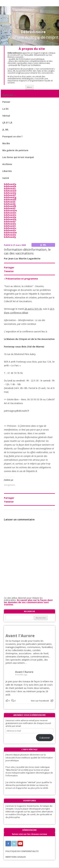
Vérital (6, 116)
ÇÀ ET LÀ (7, 123)
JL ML (43, 245)
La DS (5, 109)
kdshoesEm (10, 211)
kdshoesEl (10, 208)
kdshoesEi (10, 202)
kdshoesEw (10, 233)
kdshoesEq (10, 219)
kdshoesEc (10, 188)
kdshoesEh (10, 200)
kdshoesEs (10, 224)
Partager (9, 267)
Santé (6, 178)
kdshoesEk (10, 206)
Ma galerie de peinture (15, 150)
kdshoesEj (10, 204)
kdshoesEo (10, 215)
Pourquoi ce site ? (12, 136)
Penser (6, 102)
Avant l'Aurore (20, 636)
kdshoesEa (10, 184)
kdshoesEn (10, 213)
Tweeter (9, 271)
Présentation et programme (22, 279)
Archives (7, 164)
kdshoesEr (10, 222)
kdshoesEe (10, 193)
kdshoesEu (10, 228)
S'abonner (45, 738)
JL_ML (6, 130)
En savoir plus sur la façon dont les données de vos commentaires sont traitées (28, 602)
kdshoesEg (10, 197)
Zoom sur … (9, 95)
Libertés (7, 171)
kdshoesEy (10, 237)
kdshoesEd (10, 191)
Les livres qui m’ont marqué (18, 157)
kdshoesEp (10, 217)
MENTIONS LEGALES (16, 857)
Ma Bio (6, 143)
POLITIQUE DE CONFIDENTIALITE (22, 851)
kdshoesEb (10, 186)
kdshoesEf (10, 195)
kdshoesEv (10, 230)
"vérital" (32, 782)
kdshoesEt (10, 226)
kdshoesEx (10, 235)
